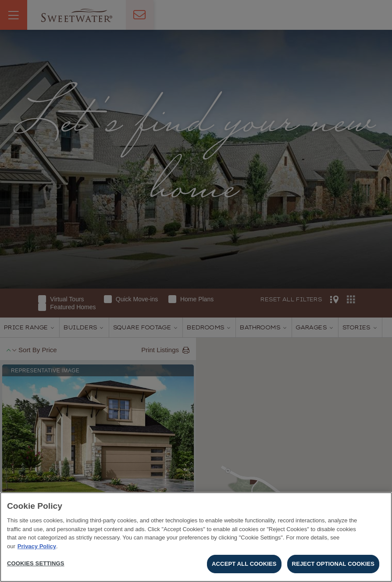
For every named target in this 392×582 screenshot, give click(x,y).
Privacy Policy (37, 546)
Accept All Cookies (244, 564)
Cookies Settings (36, 563)
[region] (196, 537)
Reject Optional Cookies (333, 564)
